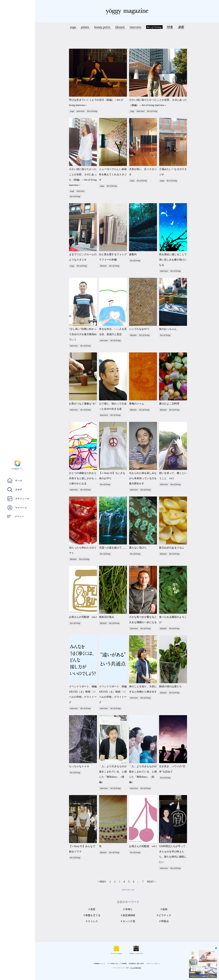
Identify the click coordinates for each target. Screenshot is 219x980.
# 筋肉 (164, 909)
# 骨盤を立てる (92, 915)
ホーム (15, 481)
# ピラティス (164, 915)
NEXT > (151, 882)
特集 (170, 27)
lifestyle (120, 27)
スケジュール (18, 499)
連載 (181, 27)
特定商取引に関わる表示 (136, 963)
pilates (85, 27)
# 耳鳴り (128, 909)
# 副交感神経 (128, 915)
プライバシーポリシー (153, 963)
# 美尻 (92, 909)
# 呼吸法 (164, 921)
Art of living (154, 27)
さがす (15, 490)
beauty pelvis (103, 27)
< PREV (102, 882)
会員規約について (99, 963)
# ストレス (92, 921)
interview (136, 27)
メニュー (16, 516)
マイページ (17, 508)
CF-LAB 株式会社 (136, 968)
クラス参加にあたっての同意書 (117, 963)
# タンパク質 (128, 921)
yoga (73, 27)
